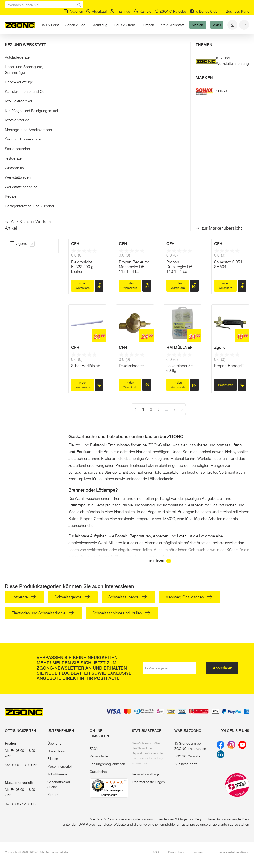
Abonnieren (223, 668)
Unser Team (56, 751)
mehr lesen (159, 561)
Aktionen (74, 11)
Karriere (143, 11)
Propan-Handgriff (229, 366)
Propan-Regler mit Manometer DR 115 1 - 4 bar (134, 267)
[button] (32, 64)
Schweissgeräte (72, 597)
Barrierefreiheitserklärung (233, 852)
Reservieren (225, 385)
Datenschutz (176, 852)
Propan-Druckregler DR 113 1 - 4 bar (179, 267)
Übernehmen (32, 108)
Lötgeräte (24, 597)
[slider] (10, 80)
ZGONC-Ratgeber (170, 11)
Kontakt (53, 795)
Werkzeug (102, 25)
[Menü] (125, 781)
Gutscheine (98, 772)
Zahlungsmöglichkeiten (107, 764)
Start (8, 44)
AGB (156, 852)
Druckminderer (131, 366)
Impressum (201, 852)
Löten (72, 44)
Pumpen (148, 25)
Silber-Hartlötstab (86, 366)
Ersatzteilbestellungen (148, 782)
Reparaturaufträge (146, 774)
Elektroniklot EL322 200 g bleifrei (82, 267)
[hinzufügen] (99, 182)
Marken (198, 25)
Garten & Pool (76, 25)
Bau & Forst (50, 25)
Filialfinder (120, 11)
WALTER (79, 130)
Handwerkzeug (50, 44)
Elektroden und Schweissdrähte (43, 613)
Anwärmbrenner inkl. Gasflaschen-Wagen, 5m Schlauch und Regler (86, 158)
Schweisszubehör (128, 597)
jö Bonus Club (204, 11)
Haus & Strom (125, 25)
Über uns (54, 743)
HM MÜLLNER (180, 348)
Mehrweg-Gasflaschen (189, 597)
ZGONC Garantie (187, 756)
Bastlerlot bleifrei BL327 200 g (180, 151)
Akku (217, 25)
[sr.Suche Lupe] (79, 5)
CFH (123, 130)
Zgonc (220, 348)
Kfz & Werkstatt (172, 25)
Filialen (53, 759)
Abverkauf (96, 11)
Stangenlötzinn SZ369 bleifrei (131, 151)
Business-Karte (238, 11)
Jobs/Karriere (57, 774)
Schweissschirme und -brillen (121, 613)
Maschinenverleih (60, 766)
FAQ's (94, 749)
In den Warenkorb (83, 182)
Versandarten (100, 756)
